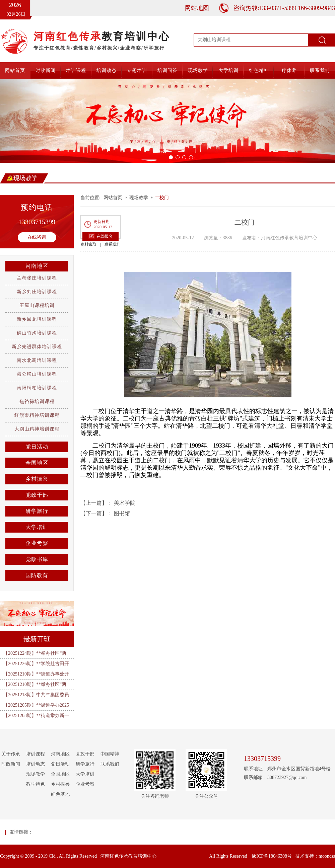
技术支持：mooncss (315, 856)
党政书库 (37, 559)
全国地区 (37, 463)
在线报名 (105, 236)
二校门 (162, 198)
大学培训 (228, 70)
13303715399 (37, 222)
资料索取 (88, 244)
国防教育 (37, 575)
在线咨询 (37, 237)
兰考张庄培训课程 (37, 278)
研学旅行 (37, 511)
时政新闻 (46, 70)
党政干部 (37, 495)
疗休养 (289, 70)
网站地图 (197, 8)
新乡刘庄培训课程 (37, 292)
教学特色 (36, 784)
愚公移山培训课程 (37, 374)
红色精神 (259, 70)
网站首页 (15, 70)
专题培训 (137, 70)
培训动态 (107, 70)
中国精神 (110, 754)
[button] (25, 121)
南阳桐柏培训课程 (37, 388)
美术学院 (125, 503)
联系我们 (320, 70)
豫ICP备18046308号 (272, 856)
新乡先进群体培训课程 (37, 347)
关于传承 (11, 754)
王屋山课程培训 (37, 305)
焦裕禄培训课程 (37, 402)
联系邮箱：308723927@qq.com (275, 777)
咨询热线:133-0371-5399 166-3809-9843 (284, 8)
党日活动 (37, 447)
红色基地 (60, 794)
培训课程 (76, 70)
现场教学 (198, 70)
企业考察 (37, 543)
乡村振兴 (37, 479)
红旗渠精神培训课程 (37, 415)
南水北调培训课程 (37, 360)
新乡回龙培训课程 (37, 319)
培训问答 (167, 70)
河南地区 (37, 266)
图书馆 (122, 513)
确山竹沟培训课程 (37, 333)
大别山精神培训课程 (37, 429)
